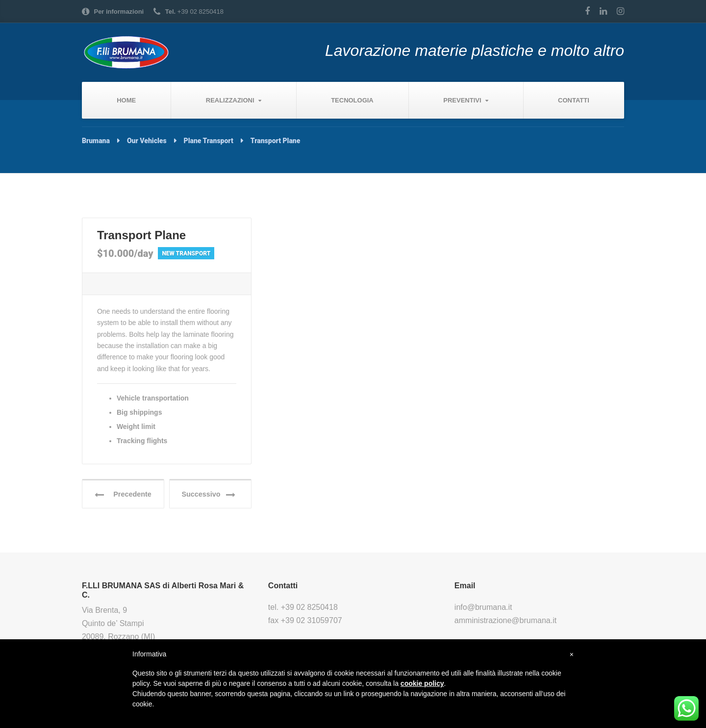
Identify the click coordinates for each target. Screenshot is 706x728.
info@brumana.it (483, 609)
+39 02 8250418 (309, 609)
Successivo (210, 496)
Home (126, 100)
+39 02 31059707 (312, 621)
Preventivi (462, 100)
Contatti (574, 100)
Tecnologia (352, 100)
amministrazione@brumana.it (505, 621)
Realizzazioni (230, 100)
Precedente (124, 496)
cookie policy (422, 683)
